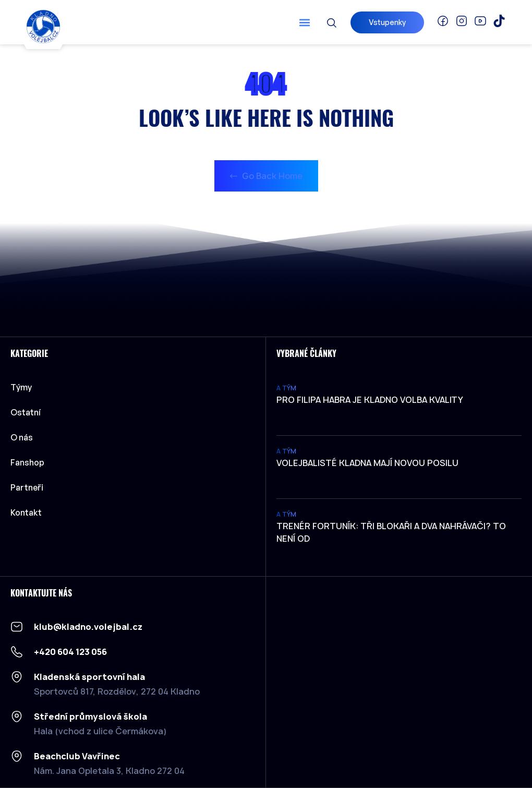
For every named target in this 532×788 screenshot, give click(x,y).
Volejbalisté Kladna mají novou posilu (367, 463)
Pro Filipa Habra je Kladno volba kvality (370, 400)
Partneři (27, 487)
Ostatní (28, 412)
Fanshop (27, 462)
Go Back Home (266, 176)
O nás (22, 437)
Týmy (24, 387)
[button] (304, 22)
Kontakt (26, 512)
